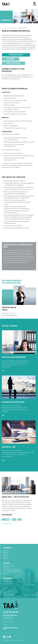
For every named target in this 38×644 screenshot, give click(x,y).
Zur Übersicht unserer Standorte (10, 628)
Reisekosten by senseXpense (12, 570)
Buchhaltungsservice (16, 55)
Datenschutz (6, 594)
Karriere (6, 554)
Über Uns (6, 550)
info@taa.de (6, 625)
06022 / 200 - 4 (10, 622)
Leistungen (13, 28)
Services (6, 574)
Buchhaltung (7, 568)
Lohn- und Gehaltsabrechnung (12, 572)
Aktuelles (6, 558)
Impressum (12, 594)
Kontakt (5, 556)
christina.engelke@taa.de (9, 315)
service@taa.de (6, 524)
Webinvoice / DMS (9, 566)
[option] (19, 16)
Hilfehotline (7, 581)
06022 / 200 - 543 (10, 313)
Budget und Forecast (14, 63)
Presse (5, 552)
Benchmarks (11, 59)
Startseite (5, 28)
